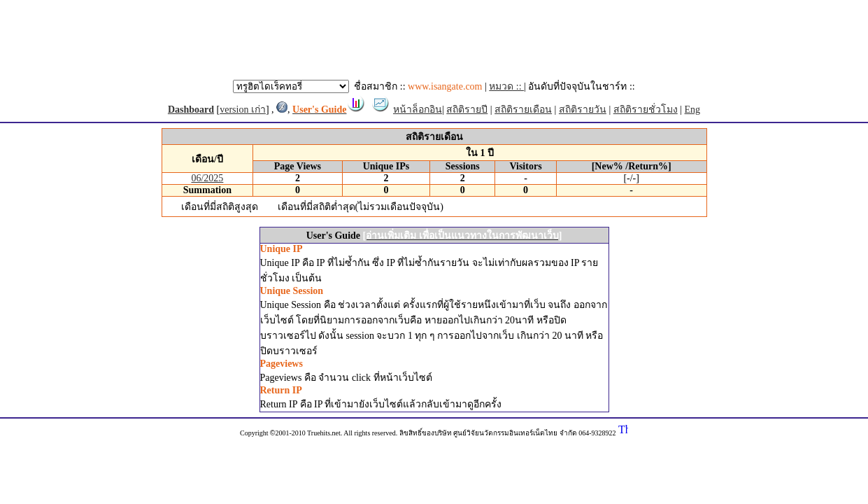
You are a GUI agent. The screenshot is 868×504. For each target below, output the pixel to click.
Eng (693, 110)
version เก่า (243, 110)
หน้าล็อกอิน (418, 110)
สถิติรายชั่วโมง (646, 110)
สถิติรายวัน (583, 110)
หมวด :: (506, 86)
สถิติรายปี (467, 110)
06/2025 (207, 178)
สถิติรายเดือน (523, 110)
